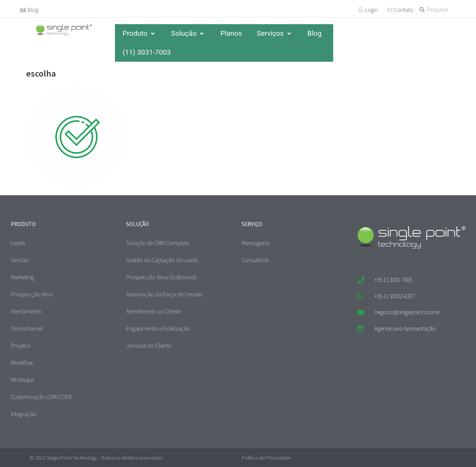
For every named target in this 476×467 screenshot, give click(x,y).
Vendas (20, 260)
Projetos (21, 345)
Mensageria (255, 243)
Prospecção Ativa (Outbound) (161, 277)
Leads (18, 243)
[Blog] (23, 10)
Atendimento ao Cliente (154, 311)
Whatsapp (23, 380)
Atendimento (26, 311)
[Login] (360, 10)
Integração (24, 414)
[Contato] (390, 10)
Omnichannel (27, 328)
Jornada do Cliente (149, 345)
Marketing (22, 277)
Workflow (22, 363)
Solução (188, 33)
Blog (33, 10)
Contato (404, 10)
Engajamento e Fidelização (158, 328)
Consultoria (255, 260)
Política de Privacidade (266, 458)
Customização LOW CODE (42, 397)
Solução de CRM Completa (158, 243)
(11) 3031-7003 (147, 52)
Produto (139, 33)
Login (371, 10)
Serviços (274, 33)
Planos (231, 33)
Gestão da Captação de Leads (162, 260)
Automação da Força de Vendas (164, 294)
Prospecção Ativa (32, 294)
